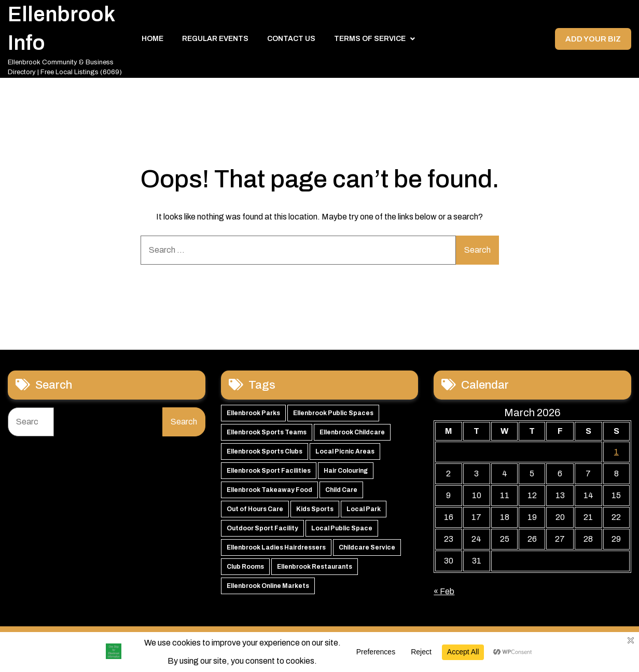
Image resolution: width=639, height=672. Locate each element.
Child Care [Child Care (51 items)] (341, 495)
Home (152, 41)
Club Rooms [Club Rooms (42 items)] (245, 571)
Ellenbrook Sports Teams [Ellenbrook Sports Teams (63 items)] (267, 437)
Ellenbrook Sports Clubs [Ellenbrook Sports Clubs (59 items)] (265, 456)
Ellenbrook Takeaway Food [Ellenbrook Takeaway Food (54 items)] (269, 495)
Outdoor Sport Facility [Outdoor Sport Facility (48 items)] (262, 533)
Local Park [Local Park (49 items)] (364, 514)
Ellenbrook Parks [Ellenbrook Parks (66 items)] (253, 418)
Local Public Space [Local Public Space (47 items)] (342, 533)
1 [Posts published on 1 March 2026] (616, 456)
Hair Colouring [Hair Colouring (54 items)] (346, 475)
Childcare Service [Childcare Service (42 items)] (367, 552)
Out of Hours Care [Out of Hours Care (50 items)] (255, 514)
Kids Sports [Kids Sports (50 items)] (315, 514)
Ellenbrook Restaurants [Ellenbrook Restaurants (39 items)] (315, 571)
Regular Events (215, 41)
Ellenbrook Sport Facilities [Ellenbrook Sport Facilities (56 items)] (269, 475)
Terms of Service (370, 41)
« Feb (444, 596)
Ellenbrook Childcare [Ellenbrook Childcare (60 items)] (352, 437)
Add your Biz (592, 41)
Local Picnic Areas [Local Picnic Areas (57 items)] (345, 456)
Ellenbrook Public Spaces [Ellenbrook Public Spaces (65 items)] (333, 418)
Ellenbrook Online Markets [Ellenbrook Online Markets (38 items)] (268, 591)
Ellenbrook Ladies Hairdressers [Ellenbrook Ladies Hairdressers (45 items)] (276, 552)
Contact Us (291, 41)
